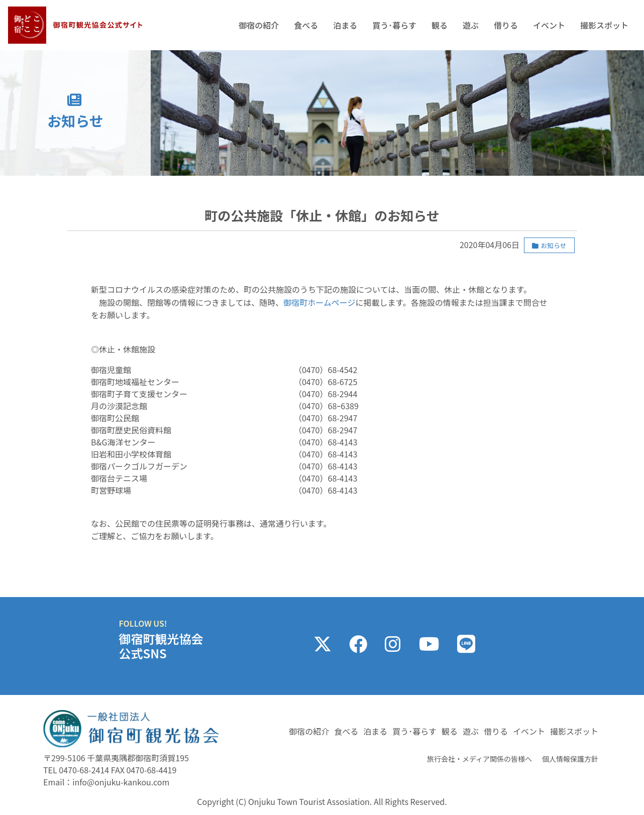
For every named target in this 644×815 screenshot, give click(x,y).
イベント (549, 25)
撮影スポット (604, 25)
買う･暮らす (394, 25)
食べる (306, 25)
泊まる (345, 25)
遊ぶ (471, 25)
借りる (506, 25)
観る (440, 25)
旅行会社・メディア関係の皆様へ (479, 759)
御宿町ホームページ (319, 302)
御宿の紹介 (259, 25)
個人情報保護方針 (570, 759)
